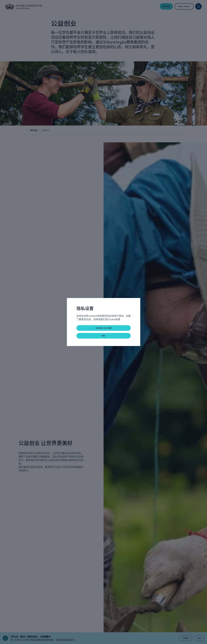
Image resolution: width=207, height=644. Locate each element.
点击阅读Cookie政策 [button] (103, 328)
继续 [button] (103, 336)
